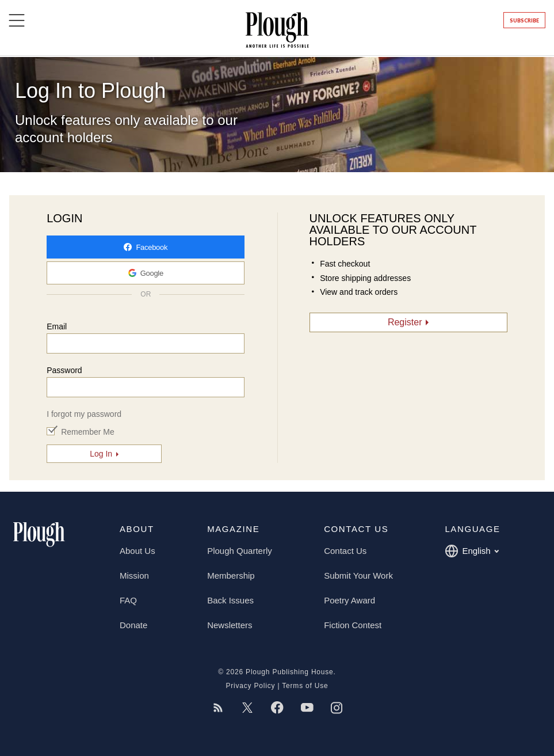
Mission (134, 575)
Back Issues (230, 600)
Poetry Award (349, 600)
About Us (137, 551)
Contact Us (345, 551)
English (471, 551)
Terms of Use (305, 686)
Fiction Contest (353, 625)
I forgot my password (84, 414)
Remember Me (88, 432)
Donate (133, 625)
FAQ (128, 600)
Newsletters (230, 625)
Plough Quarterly (240, 551)
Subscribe (524, 20)
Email (57, 326)
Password (64, 370)
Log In (101, 454)
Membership (231, 575)
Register (405, 322)
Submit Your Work (358, 575)
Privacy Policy (250, 686)
